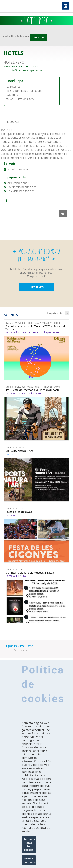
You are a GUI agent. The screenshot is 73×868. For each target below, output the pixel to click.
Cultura (21, 332)
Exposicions (35, 332)
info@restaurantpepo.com (27, 70)
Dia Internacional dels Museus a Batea (30, 573)
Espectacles (52, 332)
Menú (66, 6)
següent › (67, 313)
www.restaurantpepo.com (21, 66)
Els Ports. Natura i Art (19, 451)
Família (10, 332)
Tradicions (23, 393)
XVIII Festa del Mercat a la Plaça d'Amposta (33, 390)
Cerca (36, 37)
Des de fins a (33, 323)
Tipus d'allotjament (20, 36)
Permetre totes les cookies (29, 845)
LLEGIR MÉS (36, 287)
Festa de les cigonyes (19, 512)
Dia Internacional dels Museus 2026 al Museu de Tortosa (36, 327)
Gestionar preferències (30, 860)
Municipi (7, 36)
